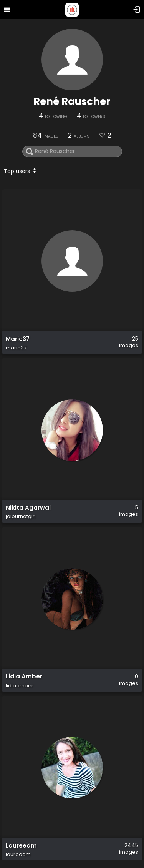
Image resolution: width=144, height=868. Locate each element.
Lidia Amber (24, 677)
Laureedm (21, 846)
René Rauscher (72, 101)
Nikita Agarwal (28, 508)
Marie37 (18, 339)
